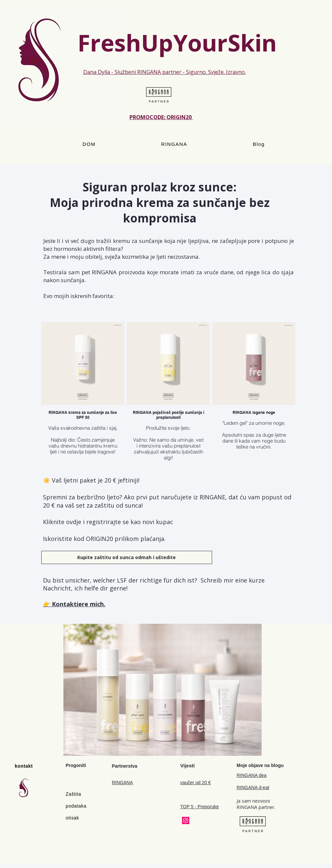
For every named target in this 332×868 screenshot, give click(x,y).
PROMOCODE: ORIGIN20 (161, 117)
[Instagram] (186, 820)
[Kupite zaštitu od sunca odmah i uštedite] (127, 557)
